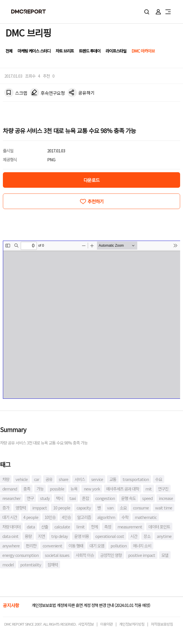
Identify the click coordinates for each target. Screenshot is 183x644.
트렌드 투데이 (90, 51)
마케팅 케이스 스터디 (34, 51)
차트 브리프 (65, 51)
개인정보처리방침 (132, 624)
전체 (9, 51)
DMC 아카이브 (143, 51)
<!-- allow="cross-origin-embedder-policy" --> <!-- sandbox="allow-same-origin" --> (92, 320)
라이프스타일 (116, 51)
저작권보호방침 (162, 624)
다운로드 (91, 180)
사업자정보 (86, 624)
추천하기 (96, 201)
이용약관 (106, 624)
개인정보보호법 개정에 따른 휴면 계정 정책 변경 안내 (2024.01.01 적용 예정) (91, 605)
